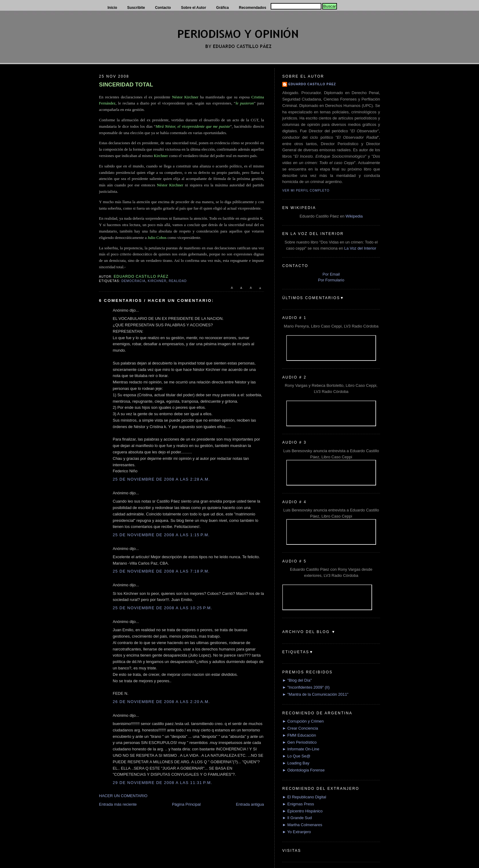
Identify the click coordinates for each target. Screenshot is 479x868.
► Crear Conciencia (300, 728)
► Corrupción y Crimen (303, 721)
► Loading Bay (296, 763)
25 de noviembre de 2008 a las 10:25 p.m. (163, 608)
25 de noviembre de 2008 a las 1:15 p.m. (161, 535)
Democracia (133, 281)
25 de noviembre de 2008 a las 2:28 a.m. (161, 479)
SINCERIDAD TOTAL (126, 85)
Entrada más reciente (118, 804)
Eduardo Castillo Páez (312, 84)
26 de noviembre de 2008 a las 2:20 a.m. (161, 702)
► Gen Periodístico (300, 742)
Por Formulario (331, 280)
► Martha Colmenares (302, 825)
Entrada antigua (250, 804)
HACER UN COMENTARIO (123, 796)
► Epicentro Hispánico (302, 811)
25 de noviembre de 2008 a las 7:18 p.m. (161, 571)
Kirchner (157, 281)
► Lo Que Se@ (296, 756)
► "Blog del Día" (297, 680)
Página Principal (186, 804)
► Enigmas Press (298, 804)
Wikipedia (354, 216)
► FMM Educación (299, 735)
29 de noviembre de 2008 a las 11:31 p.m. (163, 783)
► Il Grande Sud (297, 818)
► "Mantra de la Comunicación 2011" (315, 694)
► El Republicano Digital (304, 797)
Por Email (331, 274)
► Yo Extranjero (297, 832)
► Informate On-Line (301, 749)
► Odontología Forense (303, 770)
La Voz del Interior (360, 248)
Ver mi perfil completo (306, 190)
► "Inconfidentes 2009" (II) (306, 687)
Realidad (178, 281)
